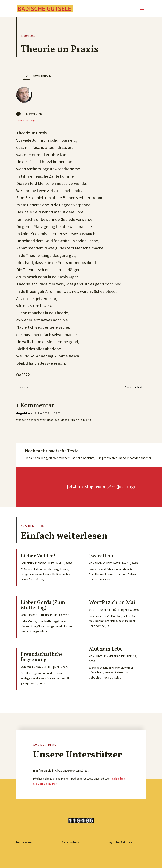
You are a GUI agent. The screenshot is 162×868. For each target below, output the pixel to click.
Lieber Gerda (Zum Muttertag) (43, 605)
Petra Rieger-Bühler (40, 563)
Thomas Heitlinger (39, 615)
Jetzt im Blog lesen (86, 487)
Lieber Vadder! (38, 556)
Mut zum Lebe (106, 649)
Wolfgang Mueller (40, 667)
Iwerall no (101, 556)
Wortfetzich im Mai (112, 603)
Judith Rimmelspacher (110, 656)
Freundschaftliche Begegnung (42, 657)
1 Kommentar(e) (26, 120)
